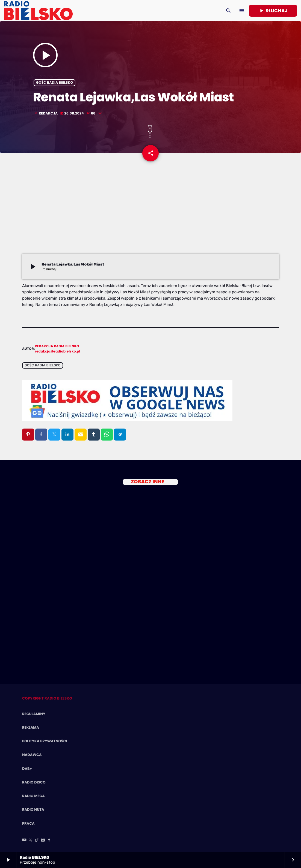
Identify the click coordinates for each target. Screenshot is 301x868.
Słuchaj (273, 11)
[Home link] (38, 11)
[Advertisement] (150, 213)
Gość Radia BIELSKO (55, 83)
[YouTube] (24, 840)
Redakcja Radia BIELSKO (57, 346)
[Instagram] (43, 840)
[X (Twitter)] (31, 840)
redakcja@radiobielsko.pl (58, 352)
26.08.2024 (72, 114)
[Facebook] (49, 840)
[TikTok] (37, 840)
